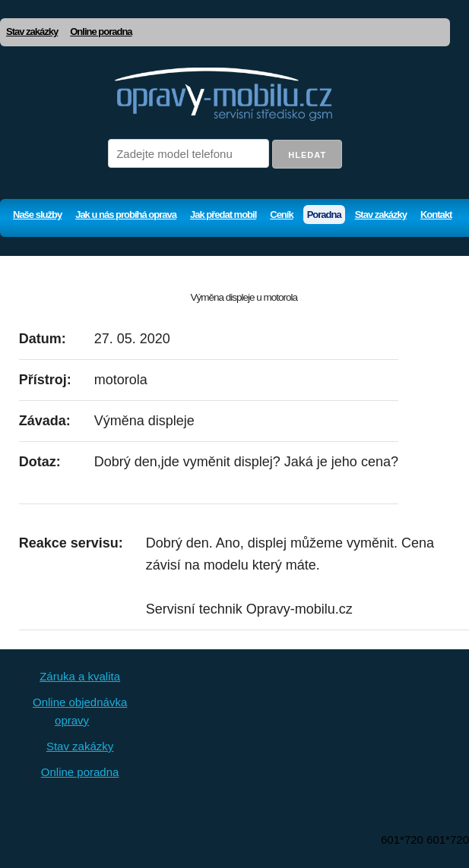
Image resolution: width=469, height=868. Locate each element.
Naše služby (37, 215)
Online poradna (101, 32)
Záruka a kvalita (80, 676)
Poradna (324, 215)
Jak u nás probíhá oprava (126, 215)
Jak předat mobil (223, 215)
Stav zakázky (32, 32)
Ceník (281, 215)
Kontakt (436, 215)
